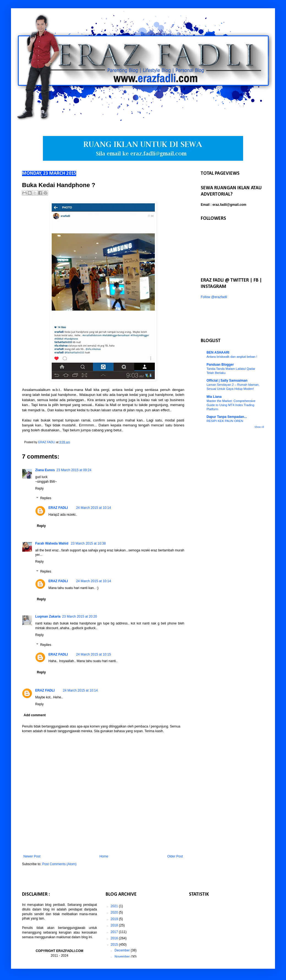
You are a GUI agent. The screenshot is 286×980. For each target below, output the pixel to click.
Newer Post (32, 856)
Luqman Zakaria (48, 617)
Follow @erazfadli (214, 297)
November (123, 957)
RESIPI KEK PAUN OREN (225, 421)
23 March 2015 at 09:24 (74, 470)
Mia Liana (214, 397)
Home (104, 856)
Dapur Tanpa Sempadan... (227, 417)
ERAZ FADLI (58, 508)
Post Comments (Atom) (59, 864)
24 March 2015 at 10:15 (94, 654)
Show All (259, 427)
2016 (115, 938)
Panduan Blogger (220, 365)
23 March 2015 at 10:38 (88, 543)
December (123, 950)
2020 (115, 912)
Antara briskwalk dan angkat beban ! (232, 357)
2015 (115, 945)
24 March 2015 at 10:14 (94, 508)
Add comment (35, 715)
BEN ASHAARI (218, 352)
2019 (115, 919)
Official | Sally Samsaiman (227, 381)
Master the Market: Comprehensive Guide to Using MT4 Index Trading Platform (231, 405)
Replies (46, 498)
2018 (115, 925)
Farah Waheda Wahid (52, 543)
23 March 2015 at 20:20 (80, 617)
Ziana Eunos (45, 470)
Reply (39, 488)
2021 (115, 906)
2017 (115, 932)
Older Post (175, 856)
